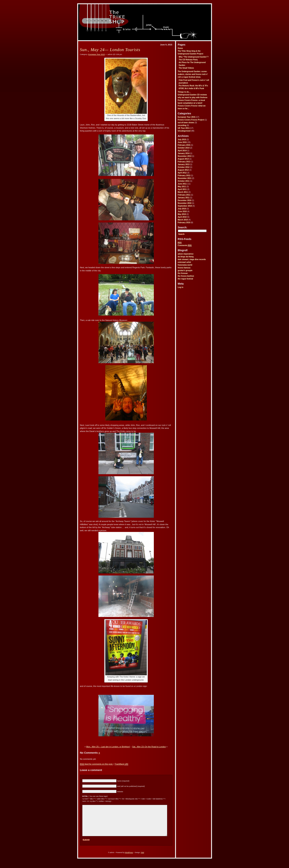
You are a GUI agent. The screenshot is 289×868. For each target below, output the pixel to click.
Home (180, 48)
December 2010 (185, 200)
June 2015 (182, 142)
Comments (185, 245)
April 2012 (182, 173)
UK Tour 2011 (184, 128)
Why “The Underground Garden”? (194, 57)
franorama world (185, 265)
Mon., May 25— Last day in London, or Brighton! (108, 747)
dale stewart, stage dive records (192, 259)
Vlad (142, 859)
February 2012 (184, 175)
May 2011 (182, 187)
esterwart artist (184, 262)
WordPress (129, 859)
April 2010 (182, 217)
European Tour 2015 (187, 117)
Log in (181, 287)
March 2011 (183, 192)
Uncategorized (184, 131)
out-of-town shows (186, 123)
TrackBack (121, 764)
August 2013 (183, 159)
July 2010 (182, 209)
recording (182, 125)
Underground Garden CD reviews (192, 95)
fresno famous (184, 268)
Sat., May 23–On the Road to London (149, 747)
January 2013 (184, 164)
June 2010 (182, 211)
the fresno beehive (186, 276)
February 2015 (184, 145)
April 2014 (182, 151)
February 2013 (184, 162)
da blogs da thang (186, 257)
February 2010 (184, 223)
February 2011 (184, 195)
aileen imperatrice (186, 254)
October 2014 (184, 148)
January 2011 (184, 198)
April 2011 (182, 189)
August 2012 (183, 170)
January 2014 (184, 153)
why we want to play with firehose (193, 97)
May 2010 (182, 214)
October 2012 (184, 167)
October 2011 (184, 181)
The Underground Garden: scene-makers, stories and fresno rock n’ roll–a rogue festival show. (193, 74)
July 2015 (182, 140)
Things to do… (184, 92)
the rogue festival (185, 279)
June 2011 (182, 184)
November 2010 (185, 203)
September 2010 (185, 206)
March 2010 (183, 220)
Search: (183, 227)
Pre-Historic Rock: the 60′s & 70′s (193, 86)
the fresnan (183, 273)
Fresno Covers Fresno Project (191, 120)
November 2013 (185, 156)
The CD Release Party (188, 60)
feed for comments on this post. (96, 764)
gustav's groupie (185, 270)
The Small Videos (186, 68)
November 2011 (185, 178)
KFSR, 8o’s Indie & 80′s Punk (191, 88)
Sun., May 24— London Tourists (110, 50)
